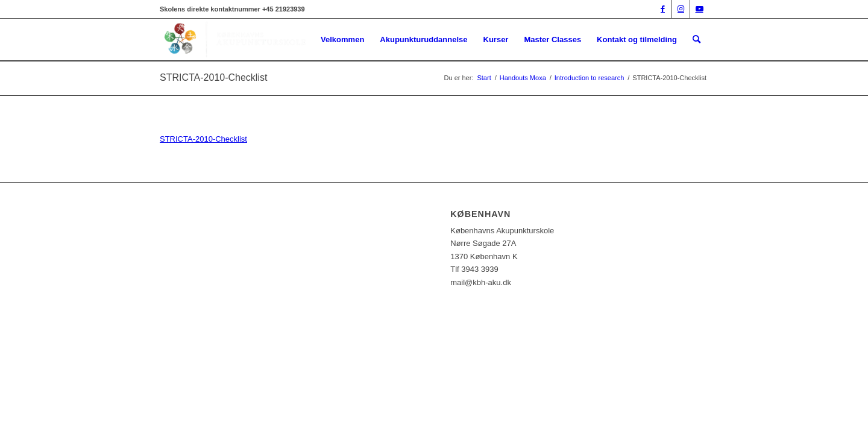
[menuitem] (342, 40)
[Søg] (697, 40)
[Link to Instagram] (681, 9)
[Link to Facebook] (663, 9)
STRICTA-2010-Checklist (213, 77)
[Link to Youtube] (699, 9)
